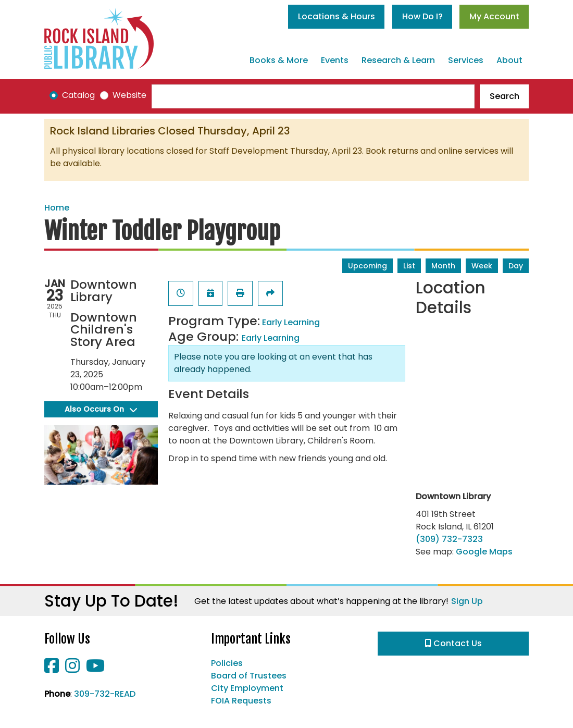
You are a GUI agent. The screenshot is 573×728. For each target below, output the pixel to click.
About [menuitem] (509, 60)
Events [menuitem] (335, 60)
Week (482, 266)
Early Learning (291, 322)
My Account (494, 16)
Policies (227, 663)
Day (516, 266)
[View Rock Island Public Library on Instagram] (73, 669)
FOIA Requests (241, 701)
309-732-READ (105, 694)
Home (57, 208)
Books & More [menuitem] (279, 60)
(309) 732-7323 (449, 539)
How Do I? (422, 16)
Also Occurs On (101, 409)
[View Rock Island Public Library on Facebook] (53, 669)
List (409, 266)
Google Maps (484, 552)
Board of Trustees (249, 676)
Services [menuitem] (466, 60)
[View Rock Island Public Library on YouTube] (95, 669)
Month (443, 266)
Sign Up (467, 601)
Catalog (78, 95)
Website (129, 95)
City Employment (247, 688)
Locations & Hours (337, 16)
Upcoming (368, 266)
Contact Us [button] (453, 643)
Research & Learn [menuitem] (398, 60)
